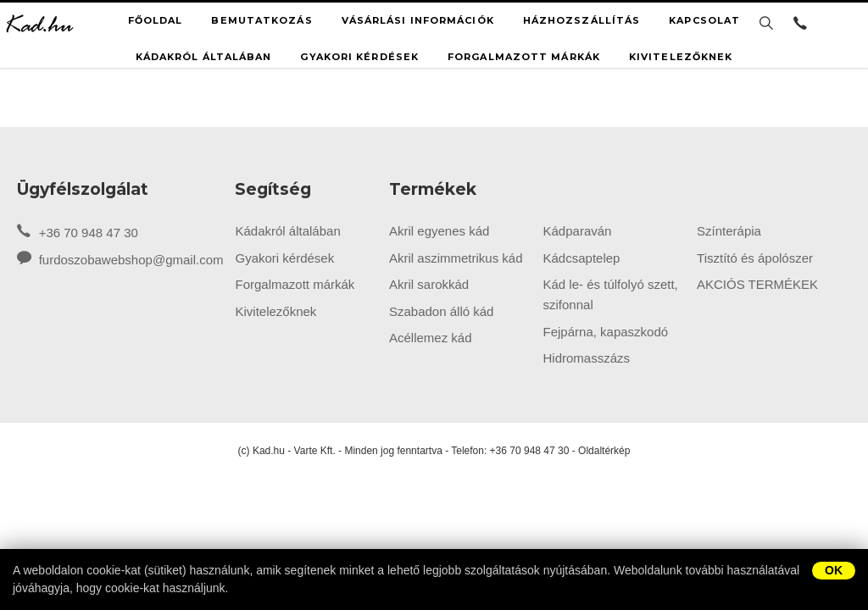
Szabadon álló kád (441, 311)
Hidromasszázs (587, 358)
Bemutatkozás (262, 20)
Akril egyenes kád (439, 231)
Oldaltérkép (604, 451)
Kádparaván (578, 231)
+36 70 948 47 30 (77, 231)
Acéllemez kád (431, 338)
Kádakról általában (204, 57)
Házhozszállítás (582, 20)
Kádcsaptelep (582, 258)
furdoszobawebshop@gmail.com (131, 260)
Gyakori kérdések (359, 57)
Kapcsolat (704, 20)
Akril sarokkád (429, 284)
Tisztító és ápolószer (755, 258)
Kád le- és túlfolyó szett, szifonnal (611, 294)
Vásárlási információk (418, 20)
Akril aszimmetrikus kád (456, 258)
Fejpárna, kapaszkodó (606, 332)
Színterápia (729, 231)
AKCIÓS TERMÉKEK (757, 284)
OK (834, 570)
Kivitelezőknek (681, 57)
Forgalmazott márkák (524, 57)
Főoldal (156, 20)
